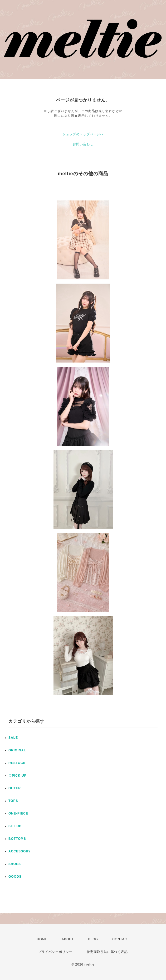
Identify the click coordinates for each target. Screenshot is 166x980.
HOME (42, 939)
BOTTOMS (17, 839)
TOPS (13, 801)
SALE (13, 738)
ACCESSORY (20, 851)
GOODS (15, 877)
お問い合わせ (83, 144)
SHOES (15, 864)
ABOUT (68, 939)
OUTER (15, 788)
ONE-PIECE (18, 813)
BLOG (93, 939)
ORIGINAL (17, 750)
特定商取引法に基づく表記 (107, 952)
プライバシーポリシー (55, 952)
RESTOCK (17, 763)
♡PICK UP (18, 776)
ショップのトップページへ (83, 134)
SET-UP (15, 826)
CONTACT (121, 939)
